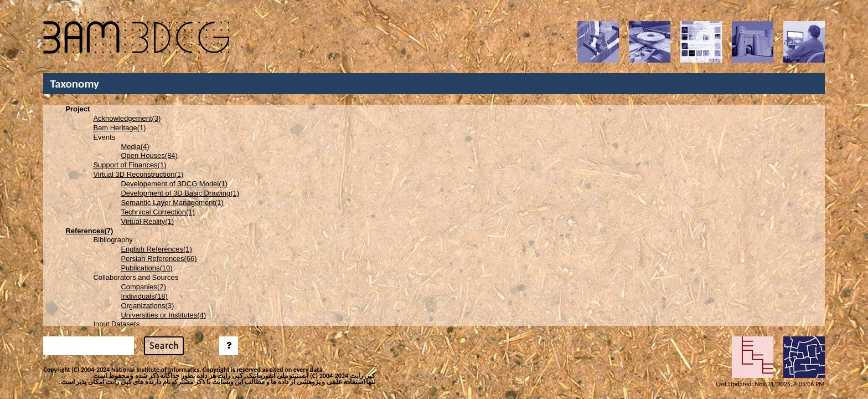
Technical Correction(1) (158, 212)
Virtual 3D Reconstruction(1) (138, 174)
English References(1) (156, 249)
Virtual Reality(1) (147, 221)
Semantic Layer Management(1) (172, 203)
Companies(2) (143, 287)
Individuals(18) (144, 296)
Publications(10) (146, 268)
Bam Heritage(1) (119, 128)
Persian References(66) (159, 259)
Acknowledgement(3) (127, 118)
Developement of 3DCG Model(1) (174, 184)
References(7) (89, 231)
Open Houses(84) (149, 155)
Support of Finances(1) (130, 165)
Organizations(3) (147, 306)
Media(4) (135, 147)
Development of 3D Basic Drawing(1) (180, 193)
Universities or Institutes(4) (163, 315)
